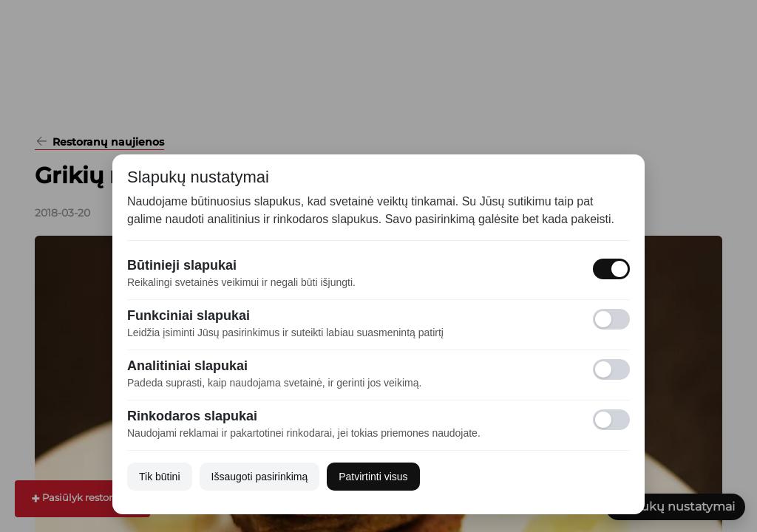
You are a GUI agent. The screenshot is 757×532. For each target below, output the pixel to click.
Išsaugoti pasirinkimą (260, 477)
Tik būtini (160, 477)
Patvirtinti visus (373, 477)
